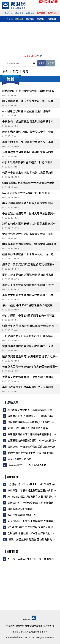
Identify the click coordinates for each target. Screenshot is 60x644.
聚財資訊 (10, 637)
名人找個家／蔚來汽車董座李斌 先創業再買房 (33, 521)
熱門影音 (13, 551)
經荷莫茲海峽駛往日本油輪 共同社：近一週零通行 (30, 254)
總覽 (25, 71)
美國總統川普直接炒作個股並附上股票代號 (31, 447)
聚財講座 (30, 19)
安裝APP (29, 619)
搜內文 (50, 63)
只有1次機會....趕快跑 (20, 459)
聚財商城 (19, 19)
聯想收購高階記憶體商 (20, 509)
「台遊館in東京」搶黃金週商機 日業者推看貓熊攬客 (30, 336)
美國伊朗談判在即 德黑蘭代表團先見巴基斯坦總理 (30, 142)
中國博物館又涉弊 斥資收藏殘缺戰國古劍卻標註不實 (30, 234)
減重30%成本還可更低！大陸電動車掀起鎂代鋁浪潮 (30, 223)
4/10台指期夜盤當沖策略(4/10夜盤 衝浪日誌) (33, 453)
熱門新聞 (13, 477)
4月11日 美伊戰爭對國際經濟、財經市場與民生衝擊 (30, 162)
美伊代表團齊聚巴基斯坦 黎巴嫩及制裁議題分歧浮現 (30, 387)
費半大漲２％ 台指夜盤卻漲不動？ (29, 465)
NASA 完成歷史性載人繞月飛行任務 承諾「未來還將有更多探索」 (30, 193)
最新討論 (8, 13)
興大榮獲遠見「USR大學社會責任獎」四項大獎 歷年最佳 (30, 101)
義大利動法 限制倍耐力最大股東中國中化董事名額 (30, 132)
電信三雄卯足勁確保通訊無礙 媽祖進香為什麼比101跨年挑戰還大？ (30, 275)
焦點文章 (30, 13)
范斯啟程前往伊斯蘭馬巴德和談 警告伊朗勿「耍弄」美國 (30, 152)
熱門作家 (52, 13)
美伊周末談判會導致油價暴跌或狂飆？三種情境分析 (30, 295)
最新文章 (19, 13)
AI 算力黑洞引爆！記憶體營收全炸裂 (28, 428)
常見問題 (29, 626)
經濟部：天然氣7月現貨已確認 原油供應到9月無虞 (30, 264)
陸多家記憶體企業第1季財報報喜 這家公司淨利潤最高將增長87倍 (30, 356)
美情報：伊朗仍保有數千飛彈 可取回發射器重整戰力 (30, 377)
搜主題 (42, 63)
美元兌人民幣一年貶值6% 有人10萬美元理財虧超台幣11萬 (30, 366)
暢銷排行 (41, 19)
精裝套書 (52, 19)
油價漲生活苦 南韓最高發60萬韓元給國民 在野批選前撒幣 (30, 326)
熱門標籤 (41, 13)
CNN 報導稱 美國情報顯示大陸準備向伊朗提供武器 (30, 183)
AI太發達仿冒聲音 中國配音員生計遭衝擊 (26, 111)
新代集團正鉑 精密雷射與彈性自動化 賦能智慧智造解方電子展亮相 (30, 91)
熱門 (15, 71)
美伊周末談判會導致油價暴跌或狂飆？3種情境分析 (30, 285)
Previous (3, 13)
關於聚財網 (49, 626)
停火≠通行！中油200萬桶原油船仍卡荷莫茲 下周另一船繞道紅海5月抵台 (30, 315)
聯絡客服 (38, 626)
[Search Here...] (21, 63)
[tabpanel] (8, 13)
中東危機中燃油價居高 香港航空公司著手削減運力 (30, 121)
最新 (5, 71)
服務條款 (20, 626)
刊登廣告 (11, 626)
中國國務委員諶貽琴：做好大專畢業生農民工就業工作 (30, 203)
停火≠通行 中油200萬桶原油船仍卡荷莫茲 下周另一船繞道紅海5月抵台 (30, 305)
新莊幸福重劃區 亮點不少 (22, 515)
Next (57, 13)
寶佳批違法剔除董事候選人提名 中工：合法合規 (30, 346)
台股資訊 (8, 19)
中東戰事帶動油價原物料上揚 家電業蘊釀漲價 (29, 244)
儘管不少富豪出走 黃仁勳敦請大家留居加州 (28, 172)
